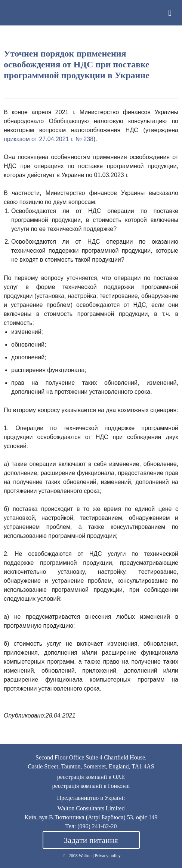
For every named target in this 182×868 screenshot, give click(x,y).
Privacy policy (108, 856)
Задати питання (91, 840)
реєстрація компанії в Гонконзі (91, 786)
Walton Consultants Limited (13, 13)
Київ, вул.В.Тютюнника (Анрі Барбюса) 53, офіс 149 (91, 817)
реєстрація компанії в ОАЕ (91, 777)
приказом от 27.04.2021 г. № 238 (49, 139)
